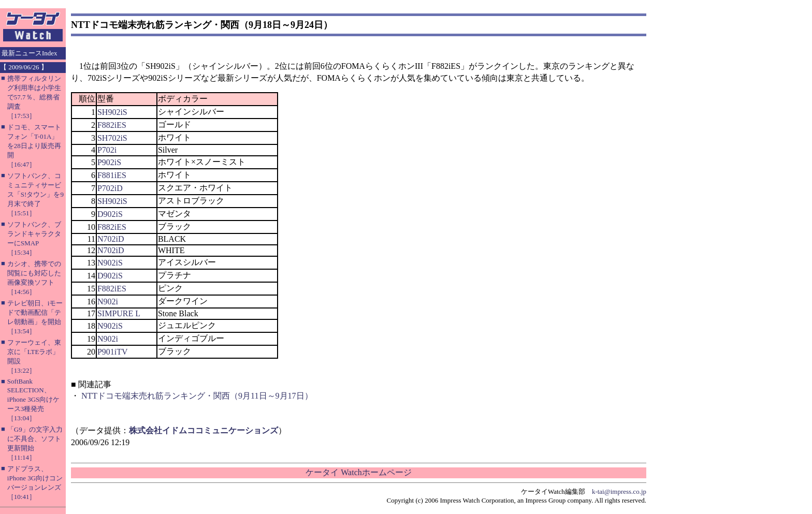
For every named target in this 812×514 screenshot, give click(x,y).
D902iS (110, 214)
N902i (108, 302)
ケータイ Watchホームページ (358, 472)
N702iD (111, 239)
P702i (107, 150)
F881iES (112, 175)
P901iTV (113, 352)
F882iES (112, 125)
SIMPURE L (119, 313)
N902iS (110, 263)
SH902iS (112, 112)
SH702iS (112, 138)
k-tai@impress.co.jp (619, 491)
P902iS (109, 162)
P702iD (110, 188)
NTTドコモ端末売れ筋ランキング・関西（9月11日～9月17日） (197, 396)
